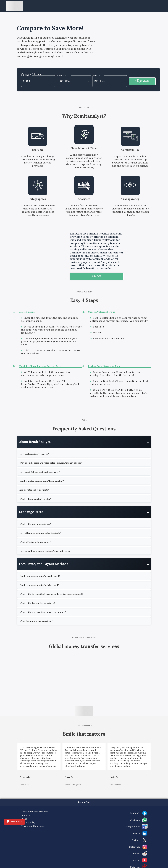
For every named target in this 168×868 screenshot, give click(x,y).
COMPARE (142, 81)
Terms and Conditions (33, 826)
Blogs (24, 819)
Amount (26, 75)
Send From (63, 75)
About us (26, 815)
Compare (97, 276)
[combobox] (70, 81)
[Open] (88, 81)
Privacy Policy (29, 822)
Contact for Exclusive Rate (35, 812)
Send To (97, 75)
